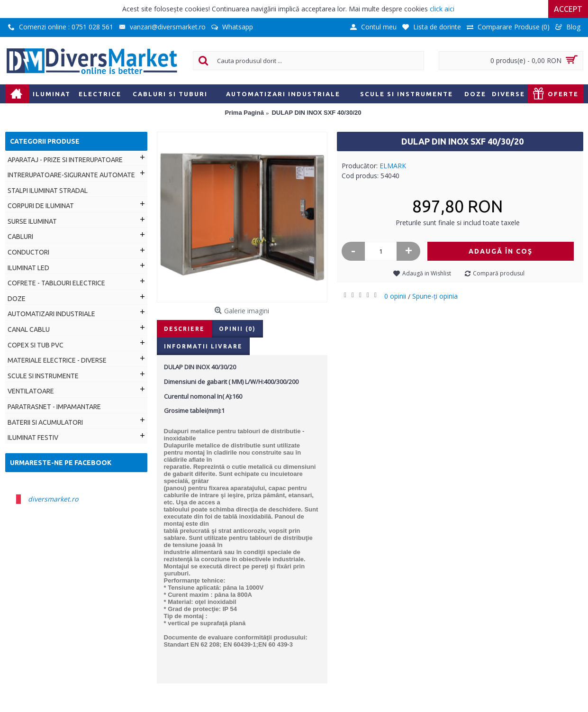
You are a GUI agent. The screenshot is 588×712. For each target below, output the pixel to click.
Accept (568, 9)
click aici (442, 9)
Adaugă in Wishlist (427, 273)
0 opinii (395, 296)
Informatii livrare (203, 346)
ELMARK (393, 166)
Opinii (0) (237, 329)
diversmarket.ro (53, 499)
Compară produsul (499, 273)
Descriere (184, 329)
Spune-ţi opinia (435, 296)
